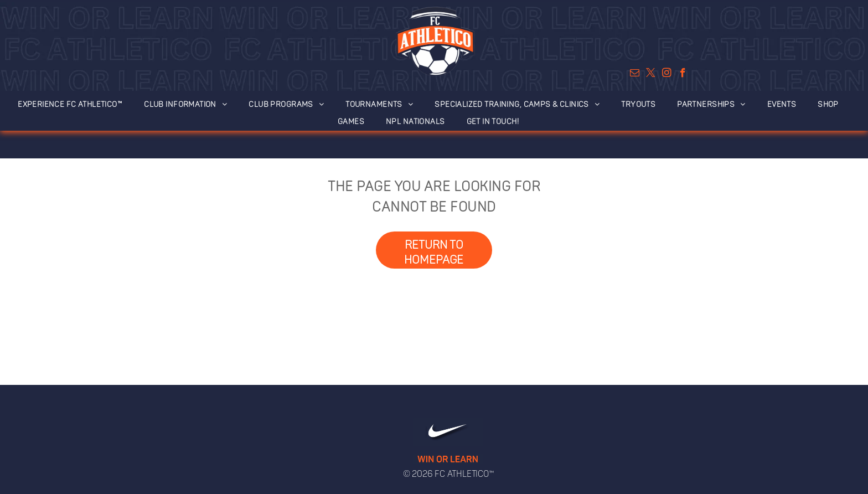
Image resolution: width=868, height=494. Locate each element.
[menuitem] (76, 102)
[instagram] (667, 74)
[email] (635, 74)
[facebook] (683, 74)
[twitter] (651, 74)
